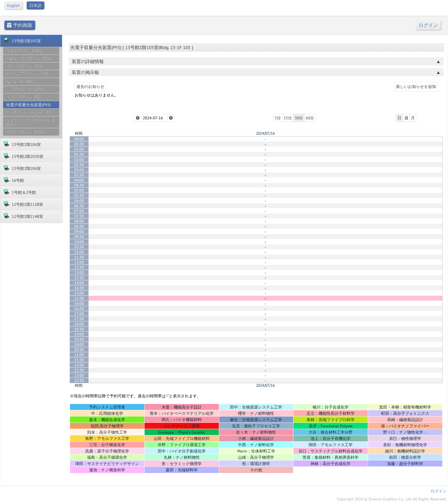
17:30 (79, 319)
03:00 (79, 170)
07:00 (79, 211)
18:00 (79, 324)
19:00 (79, 334)
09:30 (79, 237)
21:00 (79, 355)
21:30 (79, 360)
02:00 (79, 160)
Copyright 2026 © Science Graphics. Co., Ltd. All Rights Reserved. (392, 499)
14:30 (79, 288)
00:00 (79, 139)
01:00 (79, 149)
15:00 (79, 293)
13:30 (79, 278)
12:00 (79, 262)
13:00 (79, 273)
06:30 (79, 206)
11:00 (79, 252)
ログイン (428, 25)
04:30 (79, 185)
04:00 (79, 180)
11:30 (79, 257)
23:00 (79, 375)
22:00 (79, 365)
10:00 (79, 242)
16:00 (79, 303)
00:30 (79, 144)
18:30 (79, 329)
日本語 (35, 5)
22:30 (79, 370)
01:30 (79, 154)
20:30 (79, 350)
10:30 (79, 247)
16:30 (79, 309)
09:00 (79, 232)
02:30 (79, 165)
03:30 (79, 175)
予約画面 (20, 25)
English (13, 5)
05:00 (79, 190)
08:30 (79, 226)
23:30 (79, 381)
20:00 (79, 345)
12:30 (79, 267)
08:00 (79, 221)
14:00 (79, 283)
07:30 (79, 216)
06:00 (79, 201)
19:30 (79, 339)
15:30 (79, 298)
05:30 (79, 196)
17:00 (79, 314)
